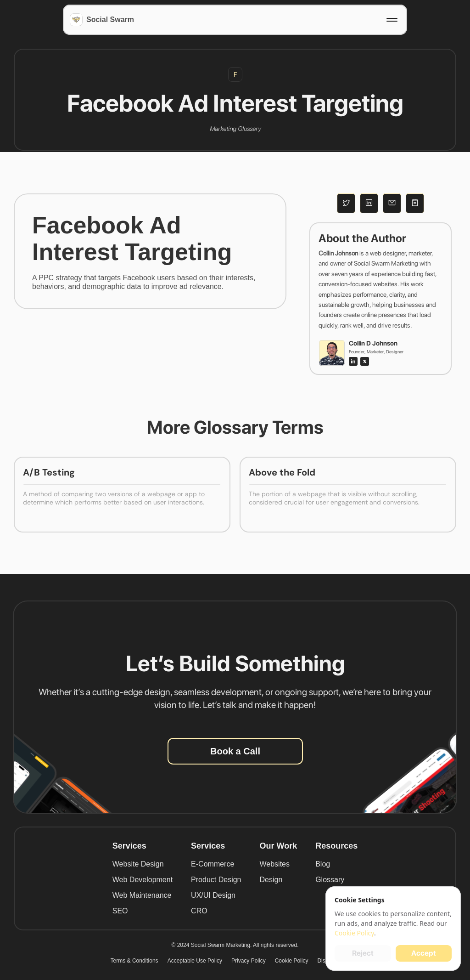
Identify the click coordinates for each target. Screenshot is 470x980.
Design (271, 880)
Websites (274, 864)
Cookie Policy (292, 961)
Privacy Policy (249, 961)
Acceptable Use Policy (195, 961)
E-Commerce (213, 864)
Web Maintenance (142, 895)
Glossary (330, 880)
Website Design (138, 864)
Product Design (216, 880)
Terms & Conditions (134, 961)
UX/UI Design (213, 895)
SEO (120, 911)
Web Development (143, 880)
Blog (323, 864)
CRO (199, 911)
